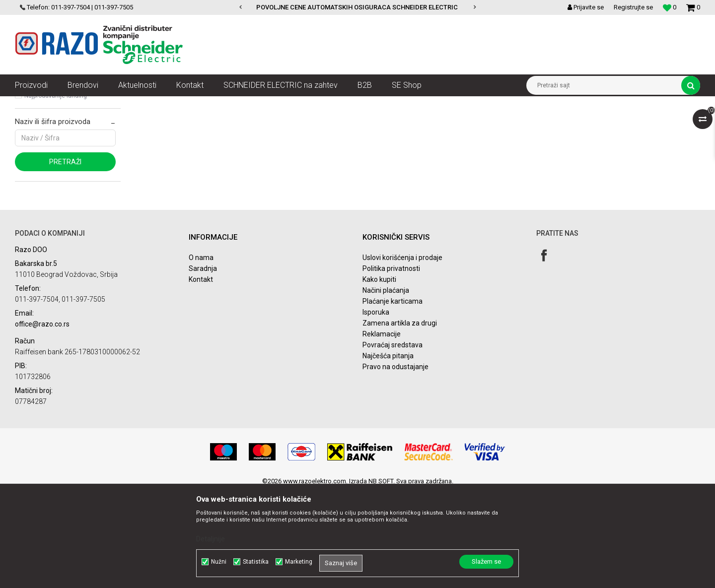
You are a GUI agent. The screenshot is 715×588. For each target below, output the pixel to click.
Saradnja (203, 365)
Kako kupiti (379, 376)
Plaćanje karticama (393, 397)
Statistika (256, 562)
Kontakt (201, 376)
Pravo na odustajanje (395, 463)
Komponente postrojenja (207, 104)
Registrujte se (633, 7)
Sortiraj (439, 122)
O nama (201, 354)
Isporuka (376, 408)
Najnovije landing (48, 178)
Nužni (219, 562)
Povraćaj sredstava (393, 441)
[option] (358, 7)
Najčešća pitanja (388, 452)
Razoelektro (32, 104)
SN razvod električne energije (123, 104)
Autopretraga (396, 122)
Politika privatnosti (391, 365)
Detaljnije (211, 539)
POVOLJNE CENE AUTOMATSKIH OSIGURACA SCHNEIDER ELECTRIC (357, 7)
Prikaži (596, 122)
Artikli (66, 104)
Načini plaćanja (386, 387)
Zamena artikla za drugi (400, 419)
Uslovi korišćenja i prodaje (402, 354)
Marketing (299, 562)
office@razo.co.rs (42, 420)
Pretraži (65, 258)
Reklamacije (382, 430)
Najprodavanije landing (56, 192)
